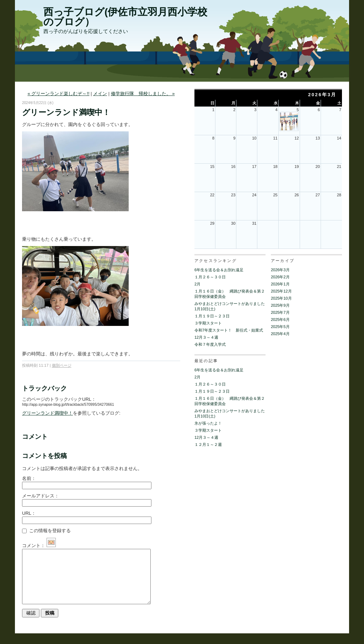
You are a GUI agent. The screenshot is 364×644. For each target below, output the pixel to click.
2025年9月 (280, 305)
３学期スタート (208, 323)
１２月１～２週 (208, 444)
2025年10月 (281, 298)
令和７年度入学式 (210, 344)
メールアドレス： (41, 496)
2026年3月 (280, 270)
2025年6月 (280, 320)
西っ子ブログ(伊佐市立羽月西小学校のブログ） (125, 17)
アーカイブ (283, 261)
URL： (29, 513)
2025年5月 (280, 327)
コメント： (39, 545)
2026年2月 (280, 277)
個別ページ (62, 365)
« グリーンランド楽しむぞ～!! (58, 94)
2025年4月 (280, 334)
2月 (197, 284)
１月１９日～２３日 (212, 316)
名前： (29, 478)
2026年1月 (280, 284)
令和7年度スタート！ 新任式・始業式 (229, 330)
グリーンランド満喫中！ (47, 413)
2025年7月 (280, 312)
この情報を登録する (46, 531)
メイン (100, 94)
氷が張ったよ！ (208, 423)
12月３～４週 (206, 337)
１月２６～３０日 (210, 277)
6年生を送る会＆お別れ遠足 (219, 270)
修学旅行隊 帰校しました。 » (143, 94)
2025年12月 (281, 291)
